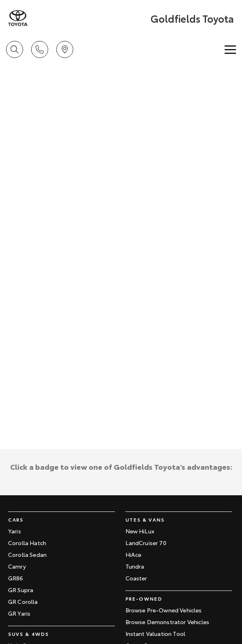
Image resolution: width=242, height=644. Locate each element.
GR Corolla (23, 601)
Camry (17, 566)
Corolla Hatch (27, 543)
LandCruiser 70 (146, 543)
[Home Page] (18, 18)
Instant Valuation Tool (156, 633)
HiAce (134, 554)
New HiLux (140, 531)
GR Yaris (19, 613)
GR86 (16, 578)
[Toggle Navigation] (230, 49)
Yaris (15, 531)
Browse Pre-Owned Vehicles (164, 610)
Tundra (135, 566)
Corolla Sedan (27, 554)
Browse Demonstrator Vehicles (167, 622)
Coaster (136, 578)
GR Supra (21, 590)
